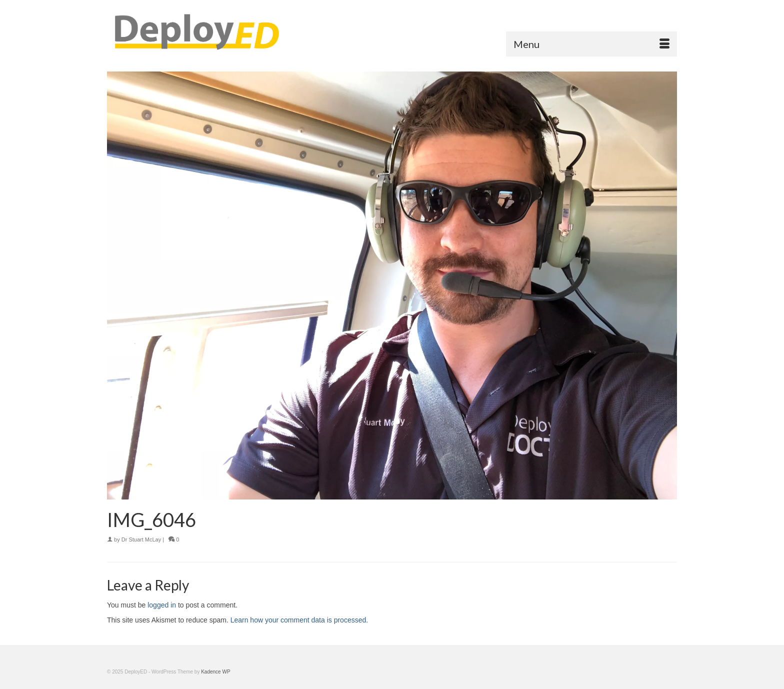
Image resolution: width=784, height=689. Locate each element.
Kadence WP (215, 672)
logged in (162, 605)
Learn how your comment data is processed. (299, 620)
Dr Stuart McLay (141, 539)
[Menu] (591, 44)
